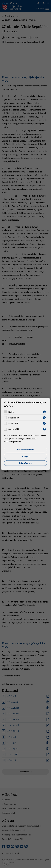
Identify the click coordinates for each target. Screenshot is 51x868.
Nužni (11, 412)
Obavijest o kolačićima (27, 439)
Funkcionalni (14, 418)
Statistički (13, 423)
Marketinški (14, 429)
